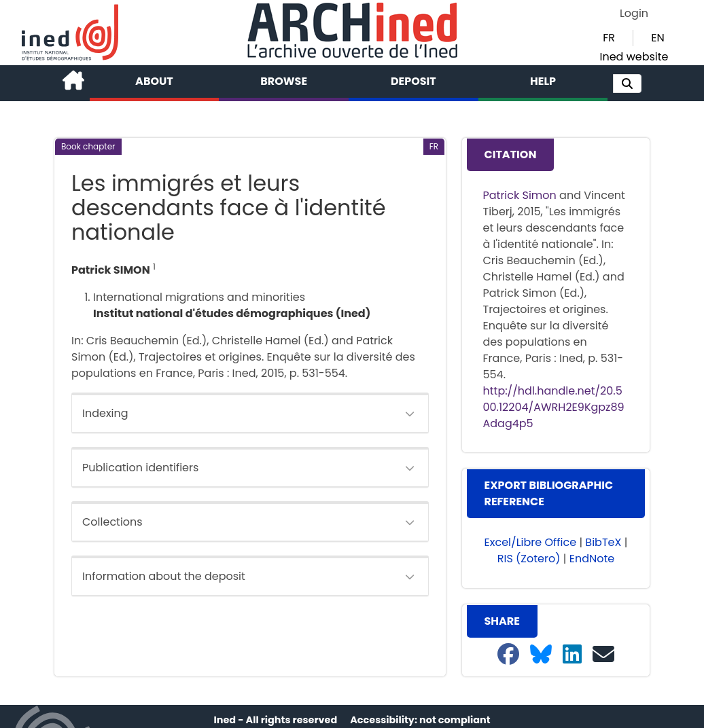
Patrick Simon (520, 195)
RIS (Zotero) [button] (529, 559)
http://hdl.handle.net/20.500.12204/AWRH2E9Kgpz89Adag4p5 (554, 407)
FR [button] (609, 38)
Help (543, 81)
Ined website (634, 57)
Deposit (413, 81)
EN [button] (657, 38)
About (154, 81)
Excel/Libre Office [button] (531, 542)
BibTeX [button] (603, 542)
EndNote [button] (592, 559)
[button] (627, 84)
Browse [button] (284, 81)
